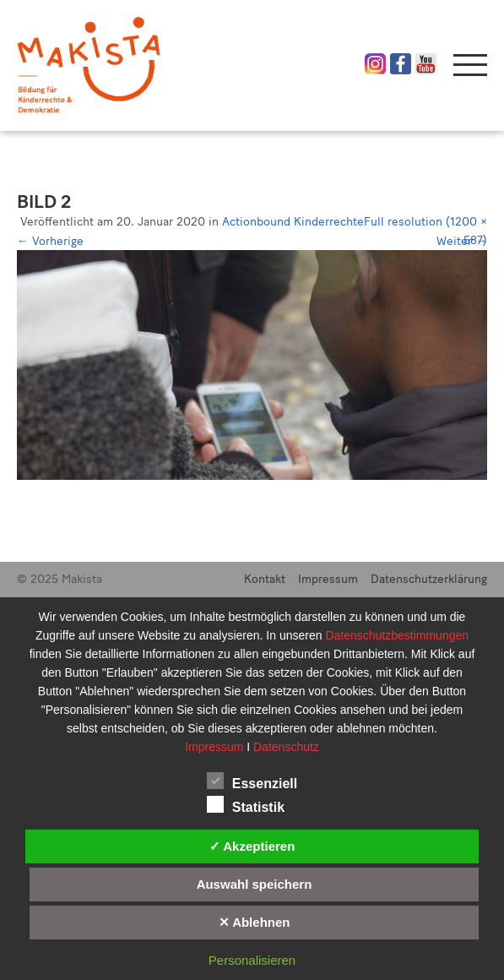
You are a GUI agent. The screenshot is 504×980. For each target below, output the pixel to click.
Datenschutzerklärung (429, 579)
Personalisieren (252, 960)
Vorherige (50, 241)
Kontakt (265, 579)
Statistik (246, 804)
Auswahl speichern (255, 884)
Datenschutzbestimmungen (397, 635)
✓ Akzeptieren (252, 846)
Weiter (462, 241)
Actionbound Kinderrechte (293, 222)
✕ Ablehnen (255, 922)
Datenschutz (286, 747)
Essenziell (252, 781)
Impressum (328, 579)
